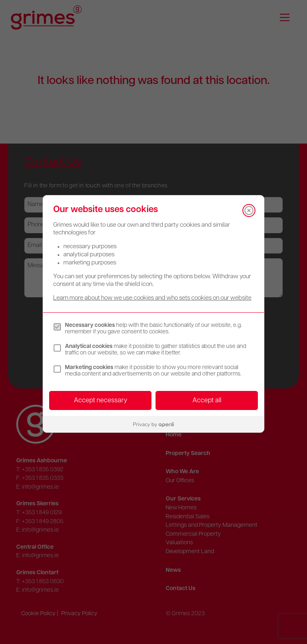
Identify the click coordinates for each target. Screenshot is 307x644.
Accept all (207, 401)
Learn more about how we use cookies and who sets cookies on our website (152, 298)
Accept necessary (101, 401)
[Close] (249, 210)
